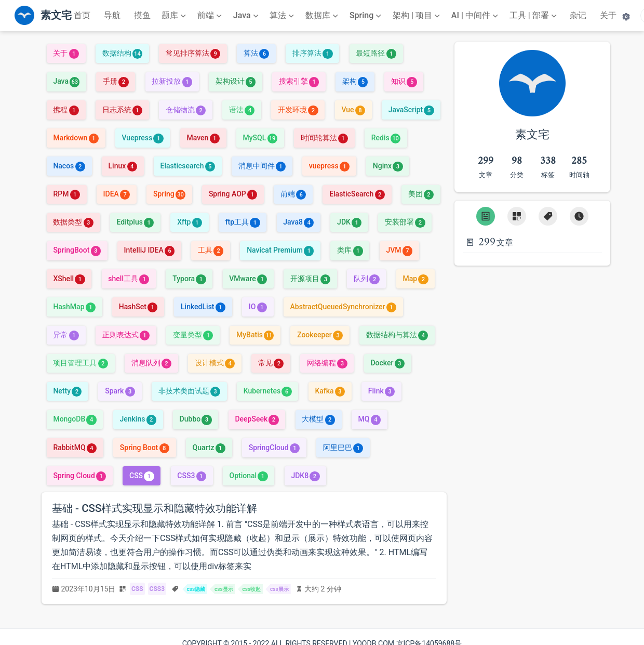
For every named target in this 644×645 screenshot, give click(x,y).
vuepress (329, 166)
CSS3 (191, 476)
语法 (242, 110)
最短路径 (376, 53)
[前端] (211, 16)
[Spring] (367, 16)
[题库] (175, 16)
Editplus (136, 222)
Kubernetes (268, 391)
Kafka (330, 391)
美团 (421, 194)
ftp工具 (243, 222)
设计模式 (215, 363)
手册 (116, 81)
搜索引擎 (299, 81)
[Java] (247, 16)
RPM (66, 194)
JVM (399, 250)
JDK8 (305, 476)
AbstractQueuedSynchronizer (343, 307)
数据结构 (122, 53)
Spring (169, 194)
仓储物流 (186, 110)
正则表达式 (126, 335)
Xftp (190, 222)
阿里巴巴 (343, 447)
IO (258, 307)
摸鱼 (142, 15)
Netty (67, 391)
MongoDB (75, 419)
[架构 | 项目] (417, 16)
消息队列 (151, 363)
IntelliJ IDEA (150, 250)
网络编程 (327, 363)
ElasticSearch (357, 194)
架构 (355, 81)
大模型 (318, 419)
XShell (69, 279)
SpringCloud (274, 447)
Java (66, 81)
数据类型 (73, 222)
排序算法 (312, 53)
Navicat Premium (280, 250)
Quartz (209, 447)
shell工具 (129, 279)
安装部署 (405, 222)
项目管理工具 (80, 363)
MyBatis (255, 335)
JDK (349, 222)
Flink (381, 391)
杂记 (578, 15)
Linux (123, 166)
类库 (350, 250)
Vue (353, 110)
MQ (370, 419)
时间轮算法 (324, 138)
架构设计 (236, 81)
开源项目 (310, 279)
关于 (608, 15)
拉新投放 (172, 81)
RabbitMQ (75, 447)
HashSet (138, 307)
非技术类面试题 (189, 391)
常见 (271, 363)
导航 (112, 15)
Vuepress (143, 138)
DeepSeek (257, 419)
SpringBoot (77, 250)
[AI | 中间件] (476, 16)
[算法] (283, 16)
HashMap (74, 307)
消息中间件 (262, 166)
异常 (66, 335)
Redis (386, 138)
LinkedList (203, 307)
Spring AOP (233, 194)
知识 (404, 81)
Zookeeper (320, 335)
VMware (248, 279)
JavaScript (411, 110)
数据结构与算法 (397, 335)
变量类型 (193, 335)
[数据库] (323, 16)
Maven (203, 138)
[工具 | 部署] (534, 16)
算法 (256, 53)
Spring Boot (145, 447)
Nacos (69, 166)
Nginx (388, 166)
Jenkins (138, 419)
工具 (211, 250)
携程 (66, 110)
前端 (293, 194)
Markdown (76, 138)
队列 (366, 279)
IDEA (117, 194)
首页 (82, 15)
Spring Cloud (79, 476)
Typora (189, 279)
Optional (249, 476)
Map (415, 279)
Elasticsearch (187, 166)
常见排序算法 (193, 53)
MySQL (260, 138)
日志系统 (122, 110)
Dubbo (196, 419)
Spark (120, 391)
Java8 (298, 222)
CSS (142, 476)
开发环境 (298, 110)
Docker (387, 363)
